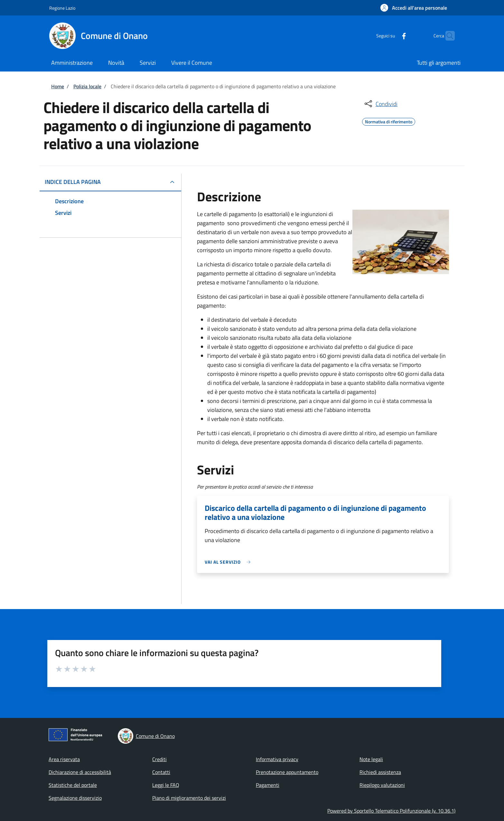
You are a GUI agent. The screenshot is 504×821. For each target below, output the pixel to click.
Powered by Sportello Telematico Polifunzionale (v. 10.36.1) (391, 811)
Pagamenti (268, 785)
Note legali (371, 759)
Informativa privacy (277, 759)
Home (58, 86)
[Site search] (447, 36)
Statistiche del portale (73, 785)
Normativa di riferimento (389, 121)
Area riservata (64, 759)
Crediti (159, 759)
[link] (229, 562)
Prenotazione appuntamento (287, 772)
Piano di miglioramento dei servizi (189, 798)
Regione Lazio (62, 8)
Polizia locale (87, 86)
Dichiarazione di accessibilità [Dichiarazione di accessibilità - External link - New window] (80, 772)
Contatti (161, 772)
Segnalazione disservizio (75, 798)
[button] (414, 8)
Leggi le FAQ (166, 785)
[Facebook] (391, 36)
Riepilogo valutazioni (382, 785)
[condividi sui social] (380, 104)
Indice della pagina (73, 182)
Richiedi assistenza (380, 772)
